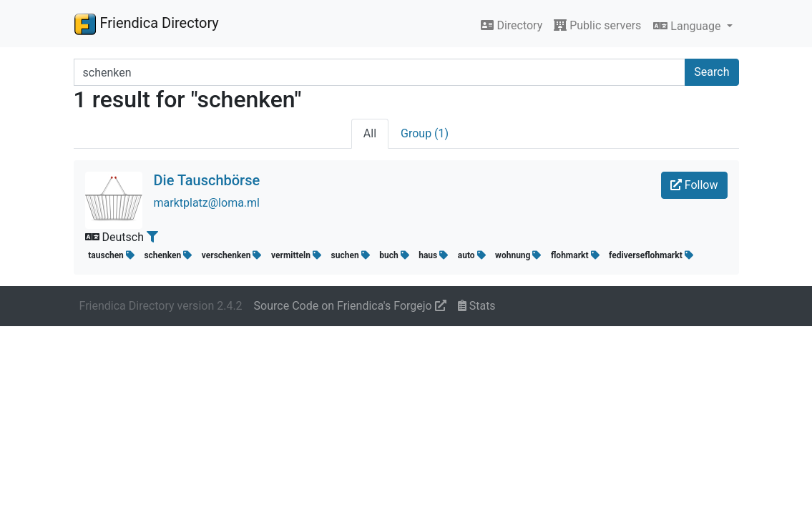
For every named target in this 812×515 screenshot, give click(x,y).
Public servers (597, 25)
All (370, 133)
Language (688, 26)
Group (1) (425, 133)
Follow (694, 185)
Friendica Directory (146, 24)
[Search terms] (380, 72)
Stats (477, 306)
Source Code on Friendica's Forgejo (350, 306)
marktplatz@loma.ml (207, 203)
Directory (512, 25)
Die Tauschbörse (207, 180)
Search (711, 72)
